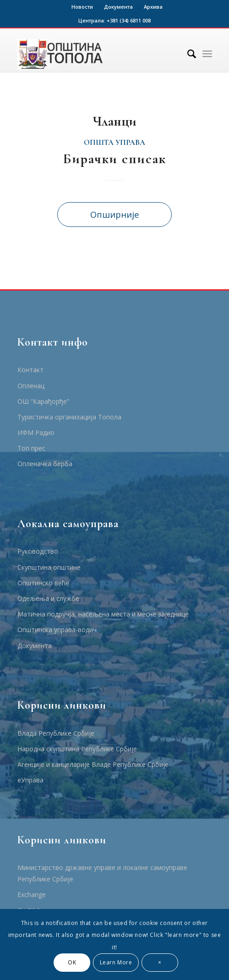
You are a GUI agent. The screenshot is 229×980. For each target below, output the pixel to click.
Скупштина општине (49, 567)
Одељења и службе (48, 598)
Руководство (38, 551)
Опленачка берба (45, 464)
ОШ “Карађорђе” (43, 401)
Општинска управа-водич (57, 630)
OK (72, 962)
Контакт (30, 370)
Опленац (31, 386)
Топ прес (31, 448)
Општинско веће (43, 583)
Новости (82, 7)
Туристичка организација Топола (69, 417)
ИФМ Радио (36, 432)
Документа (118, 7)
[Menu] (207, 54)
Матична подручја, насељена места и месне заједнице (103, 614)
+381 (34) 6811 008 (129, 20)
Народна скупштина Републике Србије (77, 749)
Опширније (115, 214)
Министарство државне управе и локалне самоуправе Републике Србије (102, 873)
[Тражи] (187, 54)
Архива (153, 7)
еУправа (30, 780)
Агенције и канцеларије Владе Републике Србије (93, 764)
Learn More (116, 962)
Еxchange (32, 895)
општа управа (114, 143)
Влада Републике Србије (56, 733)
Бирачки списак (115, 159)
